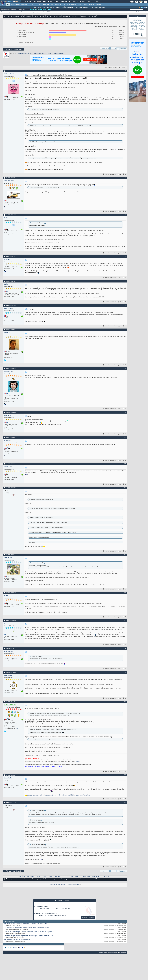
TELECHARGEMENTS (55, 876)
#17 (125, 672)
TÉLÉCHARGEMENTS (68, 7)
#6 (125, 305)
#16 (125, 648)
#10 (125, 437)
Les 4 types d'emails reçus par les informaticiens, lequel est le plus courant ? (41, 53)
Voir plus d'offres (88, 918)
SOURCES (79, 7)
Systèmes (99, 5)
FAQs (39, 876)
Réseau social (25, 12)
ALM (40, 5)
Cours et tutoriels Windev (53, 795)
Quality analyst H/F (42, 906)
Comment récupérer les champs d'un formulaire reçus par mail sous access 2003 (29, 936)
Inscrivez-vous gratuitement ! (40, 10)
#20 (125, 802)
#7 (125, 330)
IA (36, 5)
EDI (64, 5)
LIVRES (58, 7)
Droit (90, 2)
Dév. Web (58, 5)
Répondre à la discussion (13, 49)
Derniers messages (6, 12)
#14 (125, 593)
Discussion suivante (73, 885)
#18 (125, 702)
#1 (125, 71)
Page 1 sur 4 (105, 48)
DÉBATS (86, 7)
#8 (125, 368)
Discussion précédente (57, 885)
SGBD (80, 5)
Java (52, 5)
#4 (125, 256)
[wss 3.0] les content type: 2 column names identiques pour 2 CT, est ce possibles (29, 932)
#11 (125, 464)
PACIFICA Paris (44, 908)
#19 (125, 775)
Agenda (39, 12)
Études (82, 2)
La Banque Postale (46, 915)
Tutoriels (37, 2)
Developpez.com (113, 953)
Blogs (50, 2)
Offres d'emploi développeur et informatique (76, 795)
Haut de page (122, 953)
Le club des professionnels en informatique (26, 16)
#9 (125, 412)
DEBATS (78, 876)
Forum (8, 16)
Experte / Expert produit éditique (47, 914)
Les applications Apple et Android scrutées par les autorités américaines (26, 928)
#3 (125, 215)
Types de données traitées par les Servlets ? (18, 940)
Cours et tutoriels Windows (36, 795)
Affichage (122, 67)
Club (96, 2)
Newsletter (65, 2)
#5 (125, 281)
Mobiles (92, 5)
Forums (28, 2)
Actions (15, 12)
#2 (125, 178)
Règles (49, 12)
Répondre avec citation (109, 174)
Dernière (123, 49)
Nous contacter (103, 953)
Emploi (75, 2)
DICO (96, 7)
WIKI (91, 7)
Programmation (72, 5)
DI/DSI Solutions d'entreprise (19, 5)
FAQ (44, 2)
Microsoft (46, 5)
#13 (125, 555)
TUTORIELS (38, 7)
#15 (125, 620)
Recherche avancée (141, 12)
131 (17, 729)
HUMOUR (102, 7)
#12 (125, 488)
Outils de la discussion (110, 67)
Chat (57, 2)
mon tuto (78, 762)
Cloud (31, 5)
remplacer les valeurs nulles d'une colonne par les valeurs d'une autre (26, 924)
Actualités (45, 16)
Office (85, 5)
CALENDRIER (96, 876)
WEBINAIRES (51, 7)
